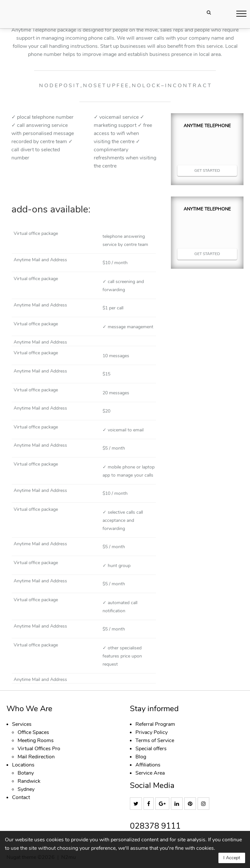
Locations (23, 765)
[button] (241, 14)
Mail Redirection (36, 757)
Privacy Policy (152, 732)
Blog (141, 757)
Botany (26, 773)
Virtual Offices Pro (39, 749)
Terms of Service (155, 740)
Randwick (29, 781)
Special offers (151, 749)
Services (22, 724)
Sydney (26, 789)
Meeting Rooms (36, 740)
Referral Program (155, 724)
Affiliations (148, 765)
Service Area (150, 773)
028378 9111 (155, 826)
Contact (21, 797)
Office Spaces (33, 732)
